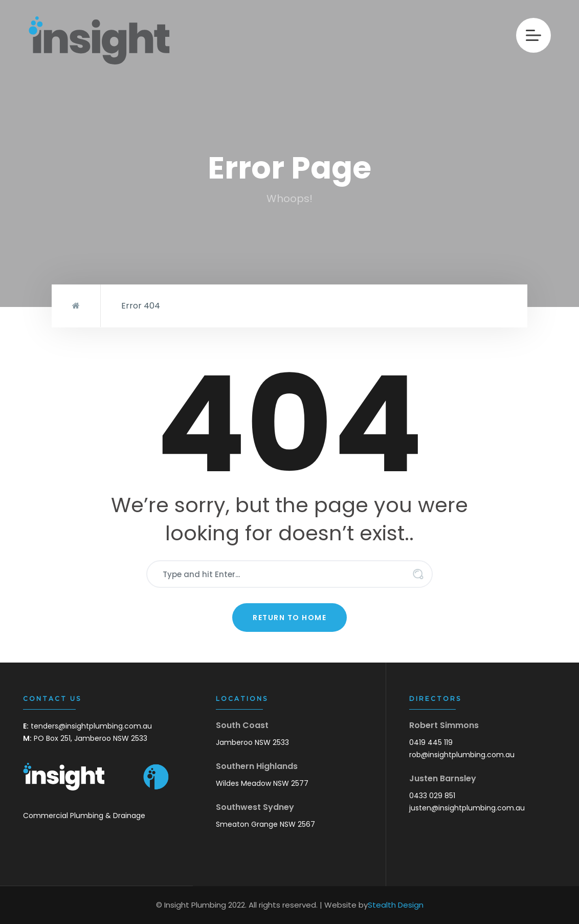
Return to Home (289, 618)
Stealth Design (396, 905)
